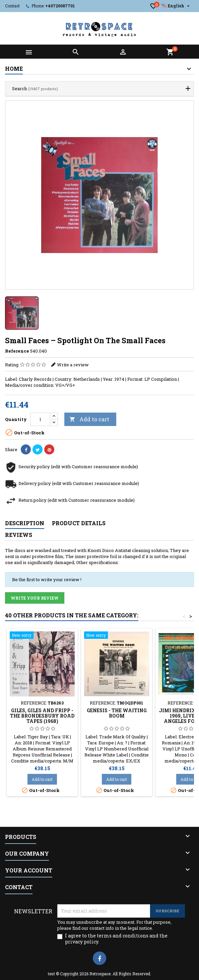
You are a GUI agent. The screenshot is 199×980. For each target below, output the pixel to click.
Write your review (35, 598)
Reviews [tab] (19, 535)
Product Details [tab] (79, 523)
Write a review (73, 365)
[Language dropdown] (176, 6)
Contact (12, 6)
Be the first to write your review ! (47, 579)
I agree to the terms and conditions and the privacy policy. (116, 939)
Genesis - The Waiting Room (117, 713)
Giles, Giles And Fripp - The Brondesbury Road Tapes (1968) (42, 716)
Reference (17, 351)
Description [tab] (25, 523)
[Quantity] (40, 419)
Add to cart (89, 419)
